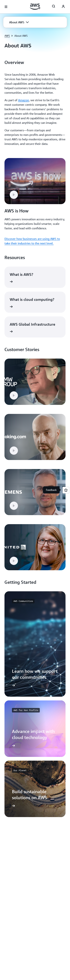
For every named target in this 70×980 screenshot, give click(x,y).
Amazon (24, 100)
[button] (19, 22)
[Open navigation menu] (6, 7)
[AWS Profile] (63, 7)
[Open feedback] (66, 490)
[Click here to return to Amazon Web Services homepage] (35, 7)
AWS (7, 36)
